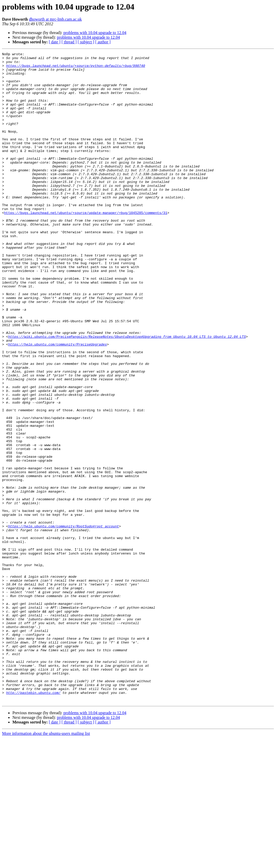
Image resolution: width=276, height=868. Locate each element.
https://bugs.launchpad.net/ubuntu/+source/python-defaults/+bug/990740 (76, 69)
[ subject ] (86, 42)
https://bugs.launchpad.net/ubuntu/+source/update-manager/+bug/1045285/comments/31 (86, 245)
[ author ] (103, 42)
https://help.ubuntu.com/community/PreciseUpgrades (57, 403)
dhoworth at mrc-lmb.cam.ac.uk (55, 19)
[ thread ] (69, 42)
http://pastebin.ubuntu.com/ (33, 821)
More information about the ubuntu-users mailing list (46, 863)
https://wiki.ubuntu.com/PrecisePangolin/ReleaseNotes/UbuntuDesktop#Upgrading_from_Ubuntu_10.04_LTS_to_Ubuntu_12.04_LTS (127, 394)
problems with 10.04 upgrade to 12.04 (95, 33)
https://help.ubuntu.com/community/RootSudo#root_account (63, 621)
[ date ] (55, 42)
